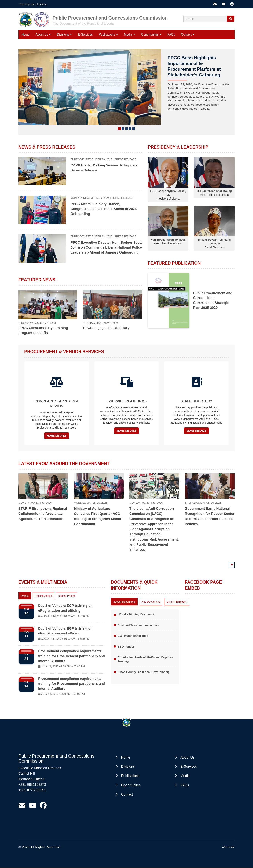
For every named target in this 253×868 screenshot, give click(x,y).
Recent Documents (124, 602)
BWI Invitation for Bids (133, 636)
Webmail (228, 847)
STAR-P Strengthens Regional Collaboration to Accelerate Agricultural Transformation (43, 514)
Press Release (125, 159)
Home (26, 34)
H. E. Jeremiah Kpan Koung (214, 191)
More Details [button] (57, 436)
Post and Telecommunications (138, 625)
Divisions (63, 34)
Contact (186, 34)
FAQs (171, 34)
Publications (107, 34)
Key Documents (151, 602)
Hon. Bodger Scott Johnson (168, 240)
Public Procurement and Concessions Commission (110, 18)
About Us (42, 34)
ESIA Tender (126, 646)
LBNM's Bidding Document (136, 614)
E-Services (85, 34)
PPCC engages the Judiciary (106, 328)
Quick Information (177, 602)
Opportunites (150, 34)
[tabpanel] (62, 651)
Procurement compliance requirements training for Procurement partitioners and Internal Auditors (71, 656)
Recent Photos (67, 596)
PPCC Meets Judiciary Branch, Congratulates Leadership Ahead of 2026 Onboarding (104, 209)
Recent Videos (43, 596)
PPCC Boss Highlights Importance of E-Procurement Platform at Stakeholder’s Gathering (194, 66)
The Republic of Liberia (33, 4)
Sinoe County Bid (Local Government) (143, 672)
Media (128, 34)
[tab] (25, 596)
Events (25, 596)
